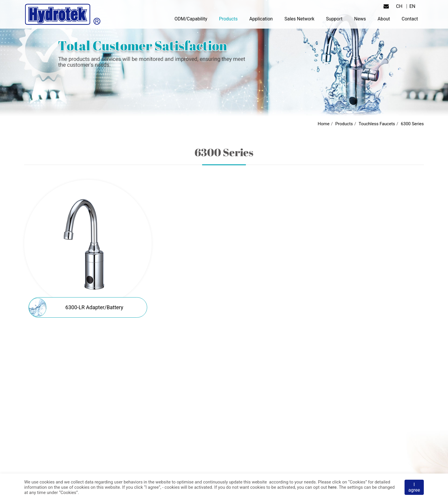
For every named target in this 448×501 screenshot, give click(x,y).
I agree (414, 487)
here (332, 487)
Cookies (358, 482)
